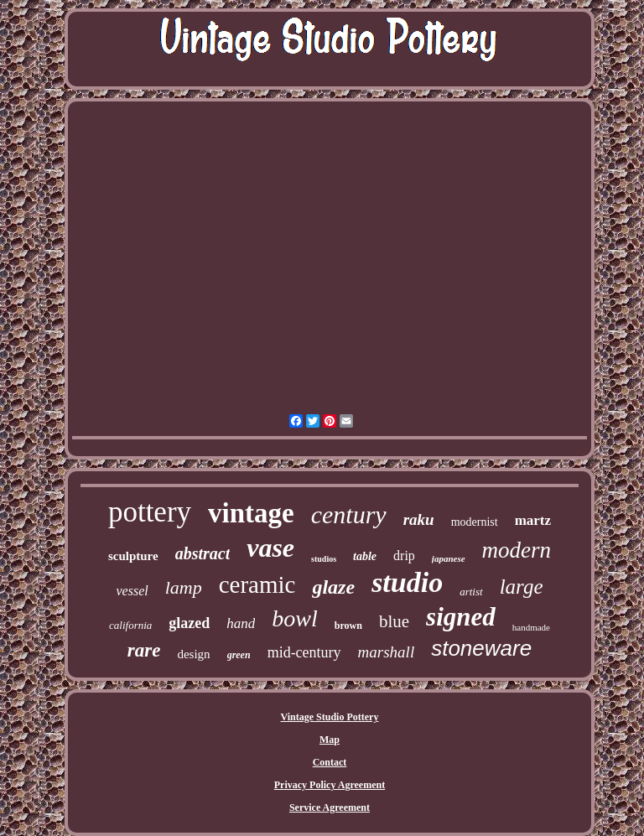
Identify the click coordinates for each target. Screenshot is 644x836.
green (239, 655)
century (349, 514)
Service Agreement (330, 807)
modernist (475, 522)
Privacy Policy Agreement (330, 785)
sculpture (133, 556)
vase (270, 548)
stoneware (481, 648)
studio (407, 582)
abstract (203, 553)
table (365, 556)
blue (394, 621)
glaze (333, 587)
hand (241, 623)
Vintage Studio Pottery (330, 717)
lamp (184, 587)
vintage (251, 513)
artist (471, 592)
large (522, 587)
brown (348, 626)
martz (533, 520)
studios (324, 559)
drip (404, 556)
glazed (189, 623)
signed (461, 617)
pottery (150, 512)
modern (517, 550)
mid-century (304, 652)
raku (419, 519)
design (193, 654)
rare (144, 650)
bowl (294, 618)
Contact (330, 762)
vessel (132, 591)
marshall (387, 652)
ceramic (257, 584)
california (130, 625)
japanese (449, 558)
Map (330, 740)
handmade (531, 627)
